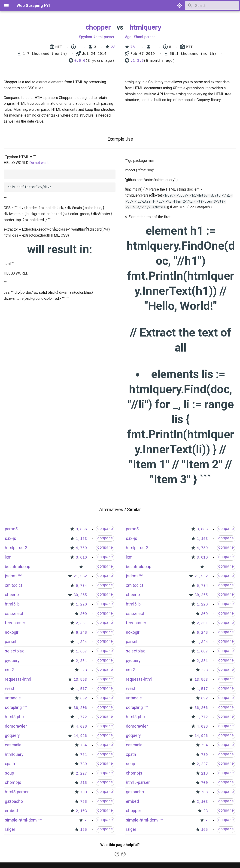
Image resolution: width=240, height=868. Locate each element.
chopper (98, 27)
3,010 (81, 558)
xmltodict (14, 585)
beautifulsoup (18, 567)
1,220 (81, 605)
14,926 (80, 736)
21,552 (80, 576)
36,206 (80, 708)
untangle (13, 698)
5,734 (81, 586)
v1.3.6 (137, 61)
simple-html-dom (21, 820)
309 (84, 614)
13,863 (80, 680)
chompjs (13, 782)
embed (11, 811)
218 (84, 783)
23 (113, 47)
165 (84, 830)
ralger (10, 829)
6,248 (81, 633)
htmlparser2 (16, 548)
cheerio (12, 595)
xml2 (9, 670)
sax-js (11, 538)
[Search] (212, 6)
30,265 (80, 595)
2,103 (81, 811)
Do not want (39, 163)
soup (9, 773)
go (129, 37)
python (87, 37)
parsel (11, 641)
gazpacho (14, 801)
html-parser (105, 37)
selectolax (14, 651)
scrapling (13, 707)
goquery (12, 735)
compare (105, 529)
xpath (10, 764)
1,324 (81, 642)
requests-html (18, 679)
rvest (10, 688)
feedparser (15, 623)
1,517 (81, 689)
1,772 (81, 717)
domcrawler (16, 726)
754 (84, 745)
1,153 (81, 539)
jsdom (11, 576)
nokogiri (12, 632)
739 (84, 764)
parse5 (11, 529)
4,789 (81, 548)
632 (84, 698)
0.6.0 (80, 61)
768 (84, 802)
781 (134, 47)
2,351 (81, 623)
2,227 (81, 774)
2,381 (81, 661)
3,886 (81, 529)
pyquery (12, 660)
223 (84, 670)
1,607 (81, 652)
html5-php (14, 717)
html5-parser (17, 792)
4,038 (81, 727)
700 (84, 792)
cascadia (13, 745)
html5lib (12, 604)
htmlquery (145, 27)
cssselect (14, 613)
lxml (9, 557)
